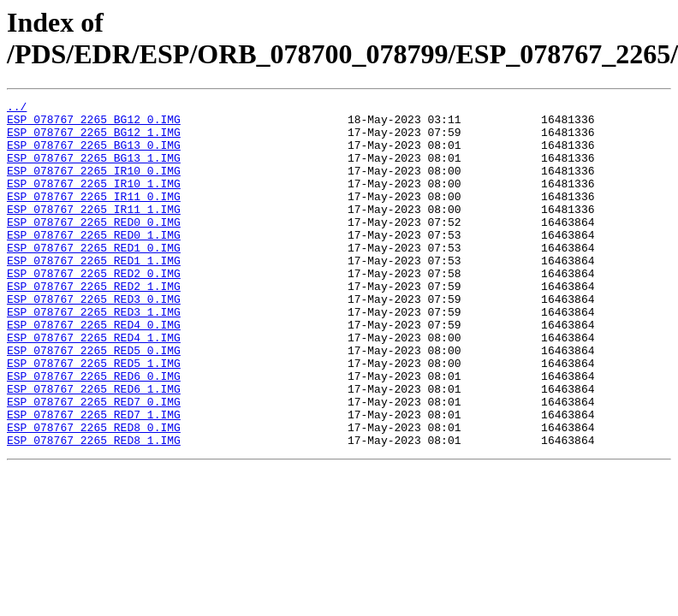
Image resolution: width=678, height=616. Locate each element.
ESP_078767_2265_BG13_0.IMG (94, 155)
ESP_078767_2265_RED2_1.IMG (94, 324)
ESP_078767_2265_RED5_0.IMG (94, 401)
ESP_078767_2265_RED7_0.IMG (94, 463)
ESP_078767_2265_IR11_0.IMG (94, 216)
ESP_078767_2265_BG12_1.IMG (94, 139)
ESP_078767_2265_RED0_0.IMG (94, 247)
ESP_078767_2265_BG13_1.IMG (94, 170)
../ (17, 109)
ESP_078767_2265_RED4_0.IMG (94, 370)
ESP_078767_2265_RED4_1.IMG (94, 386)
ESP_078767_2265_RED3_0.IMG (94, 340)
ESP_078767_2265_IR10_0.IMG (94, 186)
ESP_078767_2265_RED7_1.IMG (94, 478)
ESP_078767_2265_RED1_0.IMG (94, 278)
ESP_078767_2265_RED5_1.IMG (94, 417)
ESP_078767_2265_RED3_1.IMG (94, 355)
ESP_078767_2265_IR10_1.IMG (94, 201)
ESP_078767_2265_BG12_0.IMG (94, 124)
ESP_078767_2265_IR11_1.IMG (94, 232)
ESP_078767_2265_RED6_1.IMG (94, 447)
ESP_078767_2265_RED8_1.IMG (94, 509)
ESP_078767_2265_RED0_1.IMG (94, 263)
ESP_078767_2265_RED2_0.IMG (94, 309)
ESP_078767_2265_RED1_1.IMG (94, 293)
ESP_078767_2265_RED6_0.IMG (94, 432)
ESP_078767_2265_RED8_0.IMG (94, 494)
